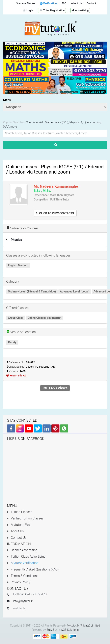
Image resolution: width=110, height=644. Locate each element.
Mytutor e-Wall (19, 525)
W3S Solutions (70, 630)
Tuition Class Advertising (26, 557)
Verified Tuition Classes (25, 518)
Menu (7, 100)
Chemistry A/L (35, 122)
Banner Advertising (22, 550)
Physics (16, 240)
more (14, 127)
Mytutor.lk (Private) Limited (83, 626)
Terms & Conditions (23, 576)
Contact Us (17, 538)
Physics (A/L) (78, 122)
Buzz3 (50, 630)
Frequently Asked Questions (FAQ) (33, 569)
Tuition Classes (20, 512)
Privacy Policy (19, 582)
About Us (15, 531)
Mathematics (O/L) (57, 122)
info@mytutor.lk (23, 601)
